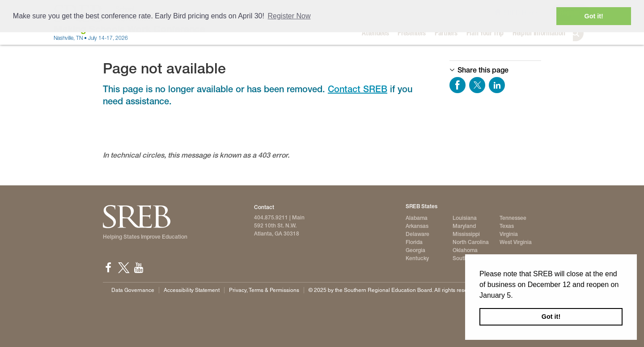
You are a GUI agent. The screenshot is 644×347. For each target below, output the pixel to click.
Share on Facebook (458, 85)
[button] (516, 296)
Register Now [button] (289, 16)
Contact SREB (358, 89)
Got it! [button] (551, 317)
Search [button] (582, 33)
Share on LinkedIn (497, 85)
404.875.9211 (271, 218)
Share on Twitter (477, 85)
